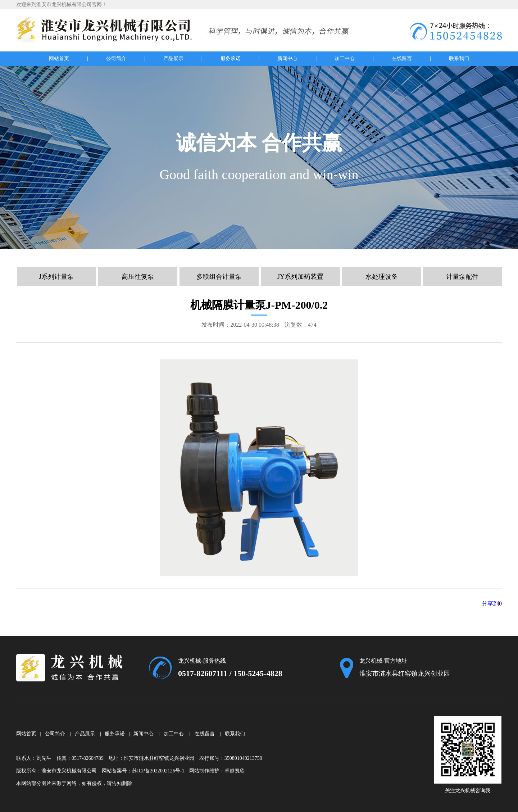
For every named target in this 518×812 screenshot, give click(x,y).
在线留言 (402, 58)
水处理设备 (382, 277)
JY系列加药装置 (300, 277)
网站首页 (59, 58)
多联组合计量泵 (219, 277)
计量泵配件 (462, 277)
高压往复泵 (138, 277)
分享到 (490, 604)
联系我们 (459, 58)
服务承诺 (231, 58)
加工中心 (345, 58)
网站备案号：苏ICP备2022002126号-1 (143, 771)
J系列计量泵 (56, 277)
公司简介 (116, 58)
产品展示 (173, 58)
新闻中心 (287, 58)
